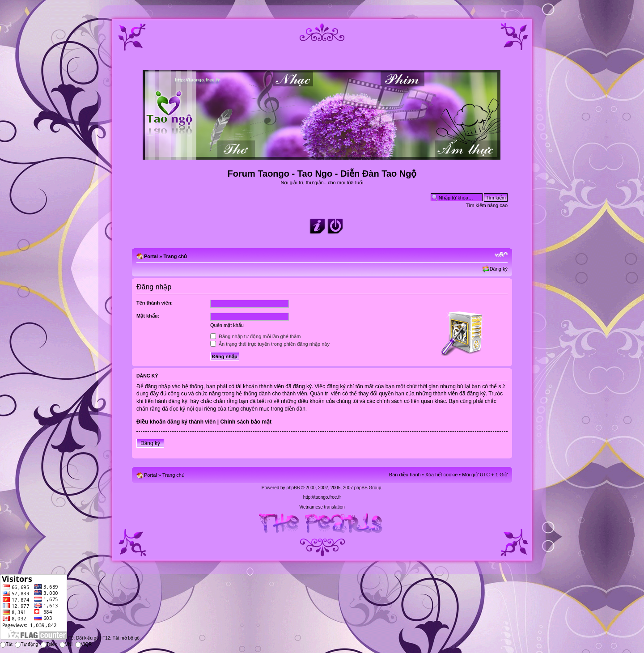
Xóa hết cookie (442, 475)
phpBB (293, 488)
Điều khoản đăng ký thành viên (176, 422)
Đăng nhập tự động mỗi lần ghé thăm (255, 336)
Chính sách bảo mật (246, 422)
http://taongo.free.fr (322, 497)
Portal (151, 256)
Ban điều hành (405, 475)
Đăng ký (499, 269)
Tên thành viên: (155, 303)
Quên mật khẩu (227, 325)
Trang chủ (175, 256)
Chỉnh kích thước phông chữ (501, 254)
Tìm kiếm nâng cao (487, 205)
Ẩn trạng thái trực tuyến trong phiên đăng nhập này (270, 344)
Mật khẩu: (148, 316)
